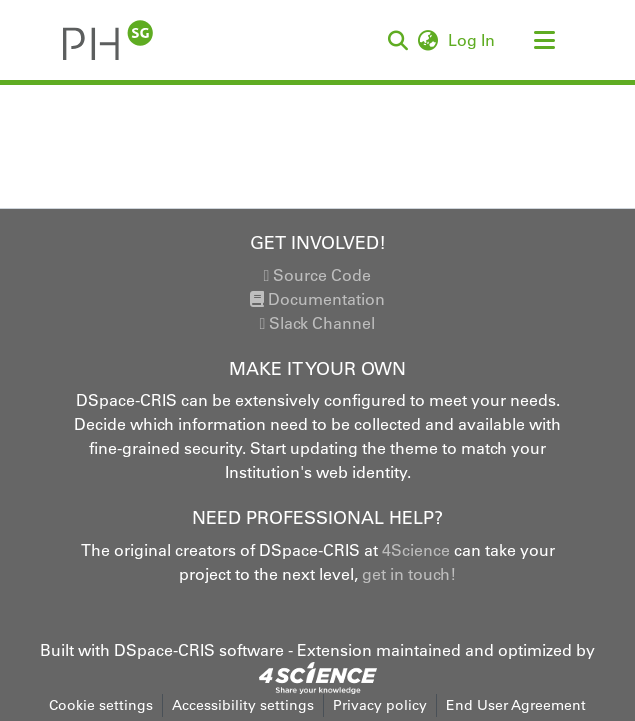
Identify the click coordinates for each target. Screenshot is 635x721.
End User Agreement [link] (516, 705)
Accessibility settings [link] (243, 705)
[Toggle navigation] (545, 40)
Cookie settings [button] (101, 705)
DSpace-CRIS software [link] (199, 650)
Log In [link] (472, 40)
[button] (108, 40)
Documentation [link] (317, 299)
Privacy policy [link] (380, 705)
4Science (416, 550)
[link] (318, 676)
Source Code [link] (318, 275)
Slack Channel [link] (318, 323)
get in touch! (409, 574)
